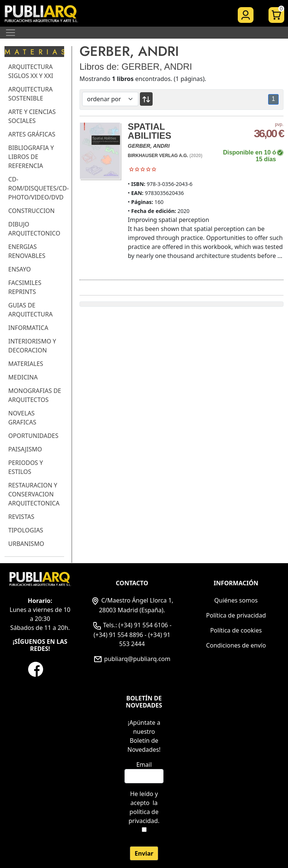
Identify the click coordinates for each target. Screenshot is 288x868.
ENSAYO (19, 269)
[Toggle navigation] (10, 33)
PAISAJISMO (25, 449)
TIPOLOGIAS (26, 530)
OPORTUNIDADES (33, 436)
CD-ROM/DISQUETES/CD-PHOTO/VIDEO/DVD (38, 188)
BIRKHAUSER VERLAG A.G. (158, 156)
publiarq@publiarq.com (132, 659)
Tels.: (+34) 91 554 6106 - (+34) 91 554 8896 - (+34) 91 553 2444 (132, 634)
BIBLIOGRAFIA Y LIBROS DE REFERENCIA (31, 157)
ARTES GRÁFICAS (32, 134)
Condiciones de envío (236, 645)
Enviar (144, 853)
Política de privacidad (236, 615)
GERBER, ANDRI (149, 146)
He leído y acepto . (144, 807)
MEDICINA (23, 377)
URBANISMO (26, 544)
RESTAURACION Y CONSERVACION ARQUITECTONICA (34, 494)
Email (144, 765)
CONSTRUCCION (31, 211)
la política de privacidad (144, 812)
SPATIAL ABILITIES (150, 131)
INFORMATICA (28, 328)
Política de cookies (236, 630)
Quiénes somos (236, 600)
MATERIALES (26, 364)
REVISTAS (21, 517)
